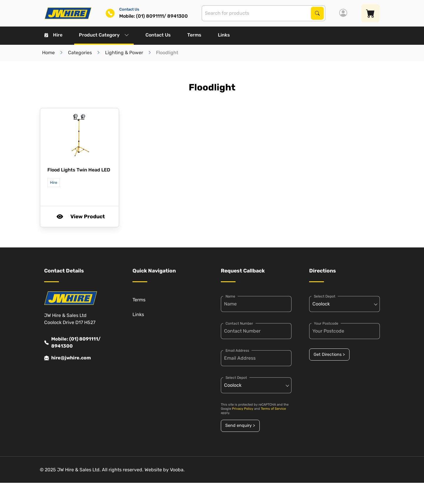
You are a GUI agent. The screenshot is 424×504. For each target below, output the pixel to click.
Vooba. (177, 470)
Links (224, 35)
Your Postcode (326, 323)
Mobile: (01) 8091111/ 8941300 (72, 343)
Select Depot (236, 378)
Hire (53, 35)
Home (48, 53)
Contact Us (158, 35)
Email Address (237, 351)
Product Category (104, 35)
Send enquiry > (240, 425)
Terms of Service (273, 409)
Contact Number (239, 323)
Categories (80, 53)
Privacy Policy (243, 409)
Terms (194, 35)
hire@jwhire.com (68, 358)
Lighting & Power (124, 53)
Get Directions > (329, 355)
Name (230, 296)
